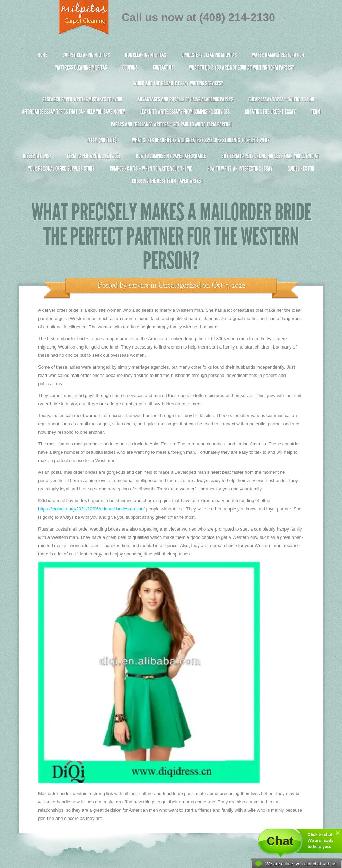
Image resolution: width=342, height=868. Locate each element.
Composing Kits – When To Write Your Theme (151, 169)
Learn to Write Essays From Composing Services (185, 112)
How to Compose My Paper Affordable (171, 156)
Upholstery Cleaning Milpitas (209, 55)
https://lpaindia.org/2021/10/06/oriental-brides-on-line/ (91, 509)
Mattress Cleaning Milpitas (81, 67)
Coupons (130, 67)
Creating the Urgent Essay (270, 112)
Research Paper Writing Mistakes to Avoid (82, 99)
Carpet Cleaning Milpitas (86, 55)
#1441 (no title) (102, 140)
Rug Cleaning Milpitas (146, 55)
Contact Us (163, 67)
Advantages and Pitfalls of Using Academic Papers (185, 99)
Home (43, 55)
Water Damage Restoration (278, 55)
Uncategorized (179, 285)
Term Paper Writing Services (94, 156)
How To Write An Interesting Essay (240, 169)
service (139, 285)
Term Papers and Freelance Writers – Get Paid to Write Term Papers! (171, 121)
